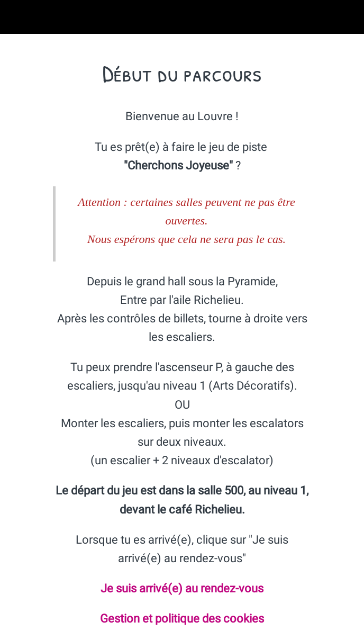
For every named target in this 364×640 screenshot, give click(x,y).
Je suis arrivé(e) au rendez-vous (182, 588)
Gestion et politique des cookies (182, 619)
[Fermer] (17, 17)
